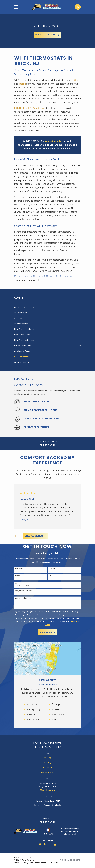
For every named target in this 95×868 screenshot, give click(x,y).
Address (18, 584)
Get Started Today (48, 35)
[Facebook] (50, 845)
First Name (19, 569)
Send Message (47, 633)
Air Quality (47, 768)
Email (51, 576)
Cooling (47, 758)
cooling (22, 84)
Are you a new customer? (24, 591)
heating (74, 80)
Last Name (53, 569)
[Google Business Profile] (40, 845)
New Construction (47, 773)
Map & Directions (48, 790)
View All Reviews (36, 537)
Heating (48, 763)
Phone (18, 576)
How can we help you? (23, 599)
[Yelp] (45, 845)
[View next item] (20, 537)
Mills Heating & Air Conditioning (30, 108)
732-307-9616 (47, 445)
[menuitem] (48, 308)
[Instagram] (55, 845)
